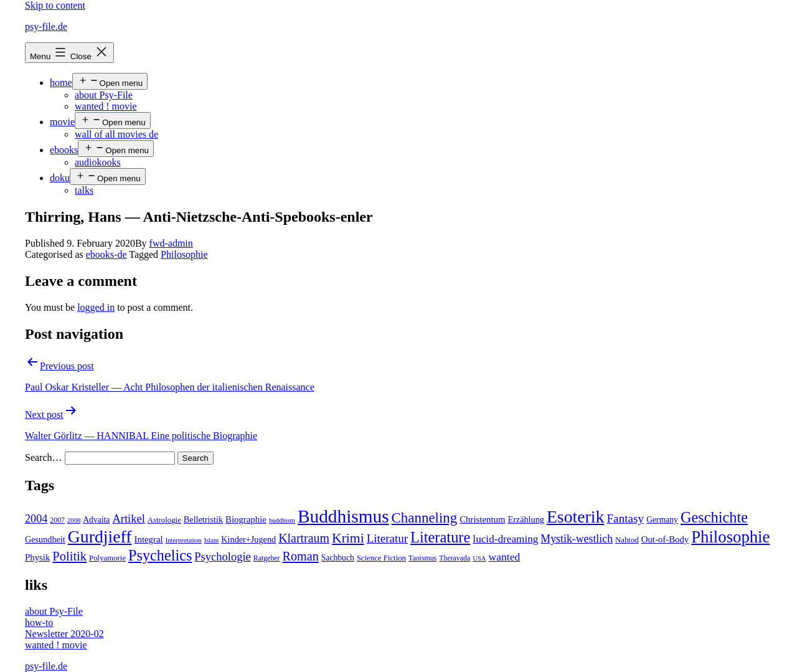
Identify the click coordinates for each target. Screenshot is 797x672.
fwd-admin (171, 243)
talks (84, 190)
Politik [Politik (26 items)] (69, 556)
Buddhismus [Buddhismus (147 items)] (343, 516)
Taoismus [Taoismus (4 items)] (422, 558)
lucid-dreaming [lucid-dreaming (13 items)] (505, 539)
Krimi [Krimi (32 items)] (348, 538)
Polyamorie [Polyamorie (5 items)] (107, 558)
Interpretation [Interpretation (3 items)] (184, 540)
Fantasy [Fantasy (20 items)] (625, 518)
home (61, 83)
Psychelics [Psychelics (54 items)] (160, 555)
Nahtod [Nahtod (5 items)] (627, 540)
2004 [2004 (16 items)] (36, 519)
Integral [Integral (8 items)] (149, 539)
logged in (96, 307)
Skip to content (55, 5)
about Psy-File (104, 95)
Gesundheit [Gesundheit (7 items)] (45, 539)
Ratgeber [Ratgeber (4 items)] (267, 558)
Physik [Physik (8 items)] (37, 557)
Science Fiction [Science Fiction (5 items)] (381, 558)
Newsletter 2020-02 (64, 634)
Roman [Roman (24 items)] (301, 556)
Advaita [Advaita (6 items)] (96, 520)
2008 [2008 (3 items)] (74, 520)
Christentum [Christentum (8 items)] (482, 519)
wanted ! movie (106, 106)
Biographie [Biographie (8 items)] (246, 519)
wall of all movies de (116, 134)
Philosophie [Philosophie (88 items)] (730, 537)
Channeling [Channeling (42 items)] (425, 518)
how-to (39, 622)
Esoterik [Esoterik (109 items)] (576, 517)
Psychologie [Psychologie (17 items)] (222, 557)
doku (60, 178)
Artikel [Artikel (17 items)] (128, 519)
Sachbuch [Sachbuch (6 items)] (338, 558)
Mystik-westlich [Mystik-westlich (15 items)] (577, 539)
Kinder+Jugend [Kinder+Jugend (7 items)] (248, 539)
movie (62, 122)
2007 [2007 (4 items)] (57, 520)
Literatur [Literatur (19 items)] (387, 538)
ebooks (64, 150)
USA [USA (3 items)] (479, 558)
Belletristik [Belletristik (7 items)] (203, 519)
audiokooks (98, 162)
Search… (44, 457)
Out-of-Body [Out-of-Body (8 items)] (665, 539)
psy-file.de (46, 26)
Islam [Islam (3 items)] (212, 540)
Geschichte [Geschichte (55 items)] (714, 517)
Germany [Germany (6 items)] (662, 520)
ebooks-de (106, 254)
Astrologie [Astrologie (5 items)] (164, 520)
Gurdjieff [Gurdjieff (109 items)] (100, 537)
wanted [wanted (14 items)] (505, 557)
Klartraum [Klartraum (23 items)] (304, 538)
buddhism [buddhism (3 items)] (282, 520)
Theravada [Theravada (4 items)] (455, 558)
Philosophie (184, 254)
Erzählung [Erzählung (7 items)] (526, 519)
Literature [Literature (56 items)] (440, 537)
